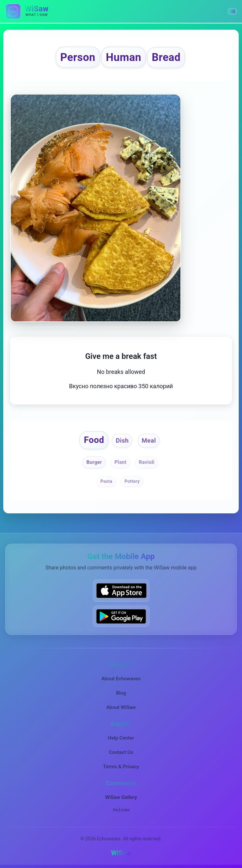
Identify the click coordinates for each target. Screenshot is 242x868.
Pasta (107, 481)
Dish (122, 440)
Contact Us (121, 752)
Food (94, 440)
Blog (121, 693)
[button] (232, 11)
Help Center (121, 738)
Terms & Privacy (121, 767)
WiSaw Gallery (121, 797)
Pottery (132, 481)
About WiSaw (121, 707)
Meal (149, 440)
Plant (121, 462)
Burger (94, 462)
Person (78, 57)
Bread (166, 57)
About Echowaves (121, 679)
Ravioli (147, 462)
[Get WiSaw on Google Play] (121, 616)
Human (124, 57)
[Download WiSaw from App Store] (121, 590)
